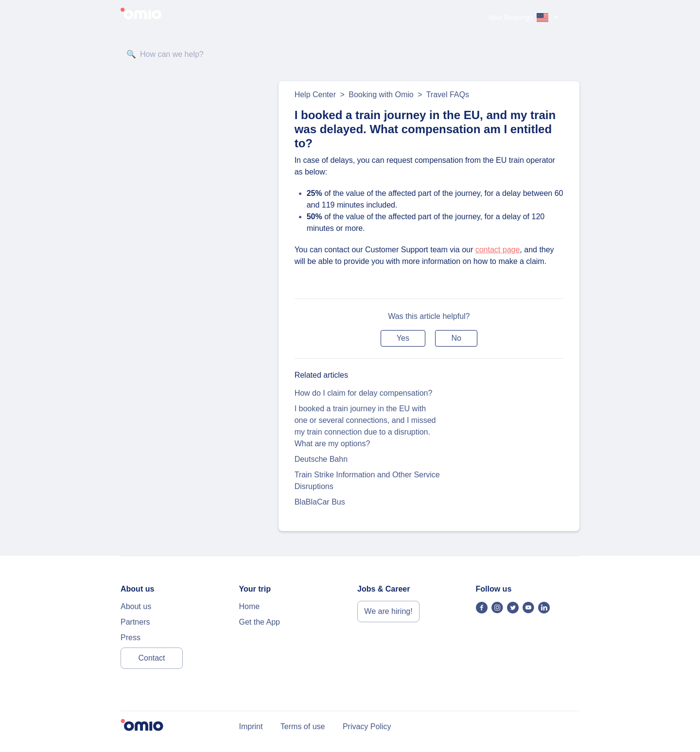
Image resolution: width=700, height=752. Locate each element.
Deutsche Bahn (321, 459)
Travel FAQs (448, 95)
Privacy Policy (367, 726)
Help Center (315, 95)
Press (131, 638)
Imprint (251, 726)
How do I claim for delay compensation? (364, 393)
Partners (135, 622)
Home (250, 606)
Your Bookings (510, 17)
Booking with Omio (381, 95)
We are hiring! (388, 611)
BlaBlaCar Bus (320, 502)
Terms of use (303, 726)
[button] (403, 338)
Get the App (260, 622)
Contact (151, 658)
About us (136, 606)
